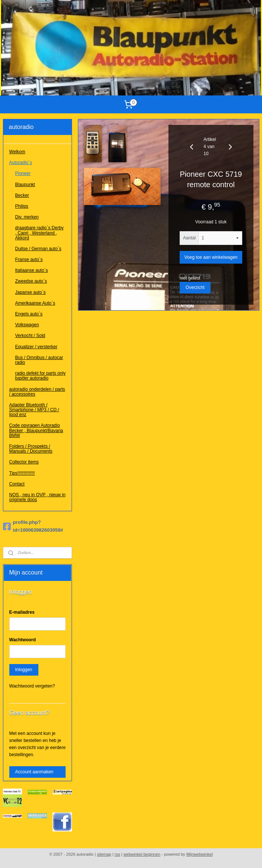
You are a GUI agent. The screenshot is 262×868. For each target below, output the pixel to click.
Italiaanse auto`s (32, 270)
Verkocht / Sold (30, 336)
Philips (22, 206)
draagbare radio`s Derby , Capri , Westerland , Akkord (40, 233)
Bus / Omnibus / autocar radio (39, 360)
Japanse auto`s (31, 292)
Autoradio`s (21, 163)
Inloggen (24, 670)
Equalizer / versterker (36, 347)
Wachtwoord (23, 640)
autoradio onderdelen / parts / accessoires (37, 392)
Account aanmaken (34, 772)
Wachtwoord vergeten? (32, 686)
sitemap (104, 854)
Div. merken (27, 217)
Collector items (24, 462)
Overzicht (195, 287)
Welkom (17, 152)
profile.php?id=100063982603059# (33, 526)
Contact (17, 484)
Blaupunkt (25, 185)
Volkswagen (27, 325)
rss (117, 854)
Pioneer (23, 173)
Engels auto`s (29, 314)
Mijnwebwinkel (200, 854)
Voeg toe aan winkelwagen (211, 257)
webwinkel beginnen (142, 854)
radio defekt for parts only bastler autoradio (40, 376)
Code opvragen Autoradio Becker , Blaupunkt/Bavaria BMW (36, 430)
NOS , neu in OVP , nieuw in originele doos (37, 497)
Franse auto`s (29, 260)
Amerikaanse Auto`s (35, 303)
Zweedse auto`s (31, 281)
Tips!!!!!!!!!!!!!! (22, 473)
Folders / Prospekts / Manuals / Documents (31, 449)
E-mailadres (22, 612)
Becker (22, 195)
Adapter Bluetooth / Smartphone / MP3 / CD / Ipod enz (34, 410)
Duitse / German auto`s (38, 249)
